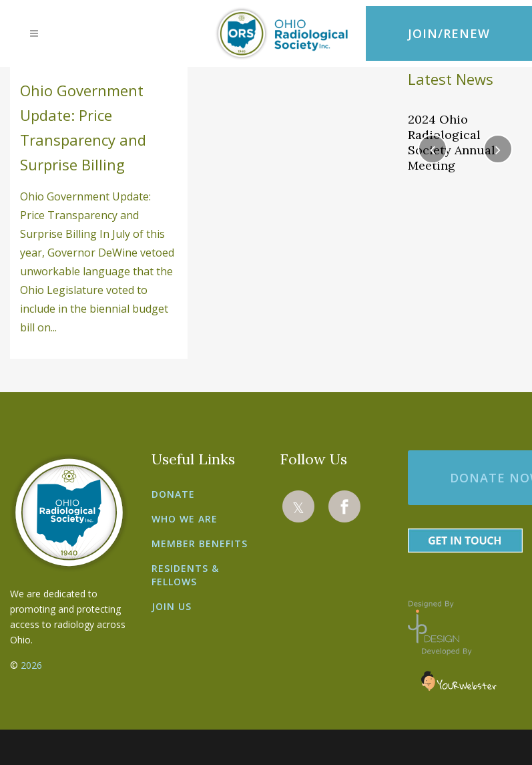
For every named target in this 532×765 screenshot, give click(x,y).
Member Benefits (200, 544)
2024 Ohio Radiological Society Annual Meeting (452, 142)
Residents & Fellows (185, 575)
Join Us (172, 606)
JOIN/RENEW (449, 33)
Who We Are (185, 519)
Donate (173, 494)
